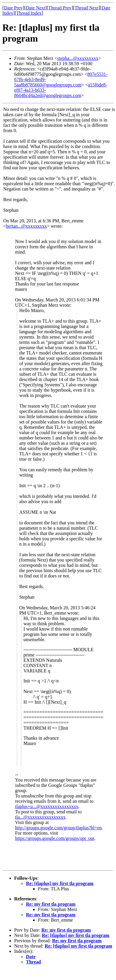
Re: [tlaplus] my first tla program (60, 883)
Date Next (36, 8)
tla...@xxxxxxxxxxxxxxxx (40, 817)
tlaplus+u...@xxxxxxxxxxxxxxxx (47, 806)
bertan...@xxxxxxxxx (26, 226)
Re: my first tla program (51, 904)
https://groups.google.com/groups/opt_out (55, 838)
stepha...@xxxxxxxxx (78, 58)
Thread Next (86, 8)
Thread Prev (60, 8)
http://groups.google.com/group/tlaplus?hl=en (58, 828)
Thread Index (29, 13)
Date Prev (13, 8)
